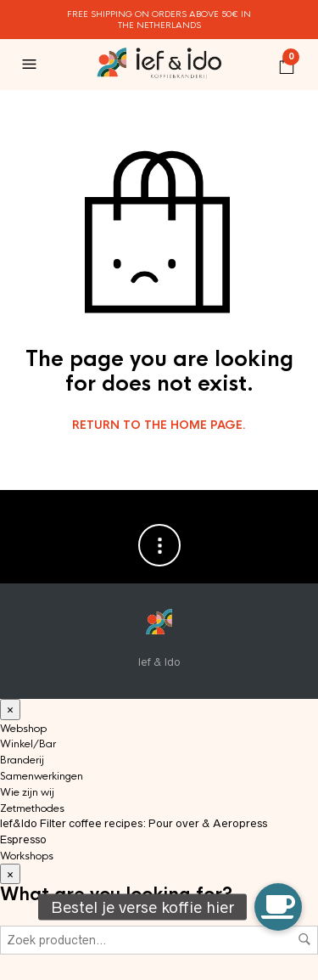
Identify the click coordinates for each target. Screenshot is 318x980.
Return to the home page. (159, 425)
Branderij (22, 760)
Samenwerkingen (42, 776)
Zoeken (304, 939)
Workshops (27, 856)
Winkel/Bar (28, 744)
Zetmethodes (32, 808)
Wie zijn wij (27, 792)
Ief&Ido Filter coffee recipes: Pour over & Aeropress (134, 823)
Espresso (23, 839)
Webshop (23, 729)
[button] (278, 907)
